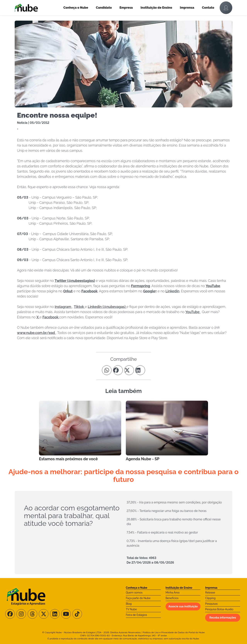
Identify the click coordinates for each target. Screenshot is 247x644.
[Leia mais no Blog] (80, 431)
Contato (208, 8)
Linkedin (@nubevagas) (107, 307)
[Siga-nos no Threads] (32, 614)
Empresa (126, 8)
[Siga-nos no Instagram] (21, 614)
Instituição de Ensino (156, 8)
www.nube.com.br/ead (36, 333)
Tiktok (79, 307)
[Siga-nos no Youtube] (66, 614)
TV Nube (131, 609)
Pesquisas (211, 604)
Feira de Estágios (136, 615)
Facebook (51, 317)
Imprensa (187, 8)
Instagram (63, 307)
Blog (129, 604)
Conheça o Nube (76, 8)
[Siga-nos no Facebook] (10, 614)
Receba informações (223, 618)
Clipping (210, 598)
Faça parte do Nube (138, 598)
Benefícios (172, 598)
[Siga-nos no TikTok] (77, 614)
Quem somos (134, 593)
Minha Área (173, 593)
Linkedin (173, 291)
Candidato (104, 8)
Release (210, 593)
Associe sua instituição (183, 606)
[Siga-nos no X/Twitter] (44, 614)
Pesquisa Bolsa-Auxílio (219, 609)
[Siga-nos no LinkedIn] (55, 614)
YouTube (193, 312)
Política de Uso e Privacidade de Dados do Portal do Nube (174, 632)
